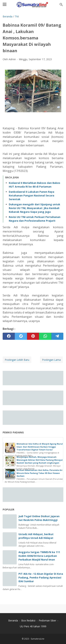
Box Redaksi (29, 620)
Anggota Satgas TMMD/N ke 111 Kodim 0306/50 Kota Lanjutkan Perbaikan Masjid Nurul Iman (39, 556)
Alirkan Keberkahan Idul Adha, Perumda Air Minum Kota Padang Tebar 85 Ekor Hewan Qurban (40, 473)
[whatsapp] (45, 336)
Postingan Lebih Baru (17, 360)
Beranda (13, 620)
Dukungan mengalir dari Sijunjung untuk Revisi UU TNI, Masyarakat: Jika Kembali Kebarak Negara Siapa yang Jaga (34, 208)
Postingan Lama (51, 360)
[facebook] (9, 336)
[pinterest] (33, 336)
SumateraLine (38, 639)
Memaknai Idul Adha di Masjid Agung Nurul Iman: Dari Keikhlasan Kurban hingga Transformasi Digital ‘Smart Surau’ (40, 447)
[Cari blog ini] (61, 5)
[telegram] (57, 336)
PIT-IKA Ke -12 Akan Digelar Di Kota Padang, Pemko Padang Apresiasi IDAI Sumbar (41, 577)
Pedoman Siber (47, 620)
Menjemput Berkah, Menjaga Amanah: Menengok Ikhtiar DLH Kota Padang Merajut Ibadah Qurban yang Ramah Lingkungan (40, 460)
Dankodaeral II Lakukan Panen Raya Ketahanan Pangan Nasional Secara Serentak (32, 195)
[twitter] (21, 336)
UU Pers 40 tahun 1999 (33, 626)
